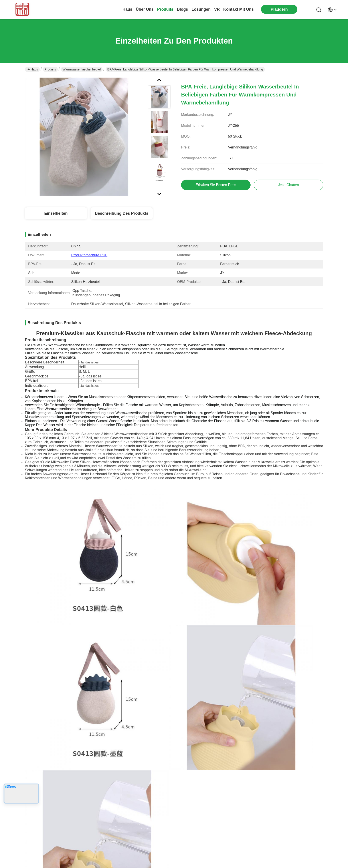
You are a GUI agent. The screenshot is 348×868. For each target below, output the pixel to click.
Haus (127, 9)
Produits (50, 69)
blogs (182, 9)
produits (165, 9)
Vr (217, 9)
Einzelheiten (56, 213)
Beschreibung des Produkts (122, 213)
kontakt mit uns (238, 9)
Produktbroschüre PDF (89, 255)
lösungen (201, 9)
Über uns (145, 9)
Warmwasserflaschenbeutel (82, 69)
